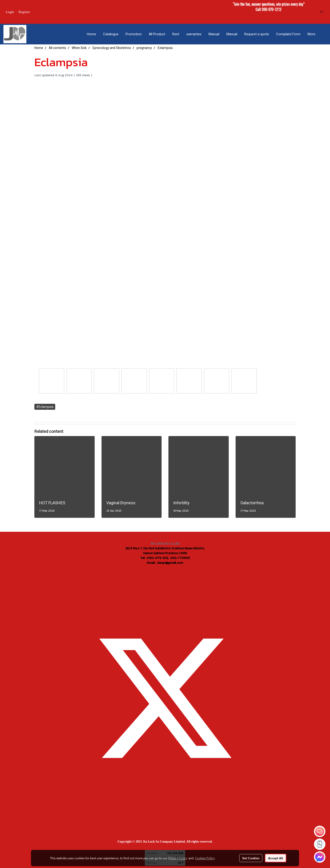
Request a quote (257, 34)
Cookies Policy (205, 858)
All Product (157, 34)
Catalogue (111, 34)
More (311, 34)
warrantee (194, 34)
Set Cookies (251, 858)
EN (320, 12)
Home (91, 34)
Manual (214, 34)
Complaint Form (288, 34)
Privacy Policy (178, 858)
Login (10, 12)
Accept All (276, 858)
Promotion (134, 34)
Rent (176, 34)
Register (24, 12)
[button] (323, 34)
